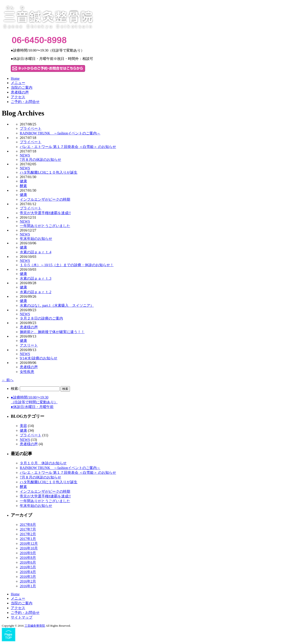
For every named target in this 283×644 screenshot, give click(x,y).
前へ (8, 380)
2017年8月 (28, 525)
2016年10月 (29, 548)
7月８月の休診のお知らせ (40, 160)
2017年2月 (28, 534)
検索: (15, 389)
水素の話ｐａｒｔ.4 (36, 252)
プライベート (31, 128)
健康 (23, 181)
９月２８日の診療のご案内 (41, 318)
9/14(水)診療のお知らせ (39, 358)
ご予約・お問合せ (25, 102)
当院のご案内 (22, 87)
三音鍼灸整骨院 (35, 626)
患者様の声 (20, 92)
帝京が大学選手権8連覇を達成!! (45, 213)
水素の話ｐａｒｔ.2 (36, 292)
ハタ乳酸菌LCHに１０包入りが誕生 (49, 172)
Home (15, 78)
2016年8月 (28, 558)
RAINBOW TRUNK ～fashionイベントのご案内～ (60, 133)
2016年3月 (28, 577)
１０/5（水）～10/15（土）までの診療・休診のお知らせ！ (67, 265)
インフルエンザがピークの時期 (45, 199)
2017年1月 (28, 539)
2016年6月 (28, 562)
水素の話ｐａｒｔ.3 (36, 278)
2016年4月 (28, 572)
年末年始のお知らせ (36, 239)
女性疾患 (27, 372)
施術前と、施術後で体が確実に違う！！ (52, 332)
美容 (23, 426)
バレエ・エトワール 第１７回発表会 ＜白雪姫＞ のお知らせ (68, 147)
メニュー (18, 83)
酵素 (23, 186)
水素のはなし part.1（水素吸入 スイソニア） (57, 305)
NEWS (25, 155)
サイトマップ (22, 617)
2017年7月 (28, 529)
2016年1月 (28, 586)
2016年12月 (29, 543)
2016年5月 (28, 567)
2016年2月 (28, 581)
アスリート (29, 345)
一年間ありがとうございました (45, 226)
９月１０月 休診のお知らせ (43, 463)
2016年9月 (28, 553)
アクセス (18, 97)
